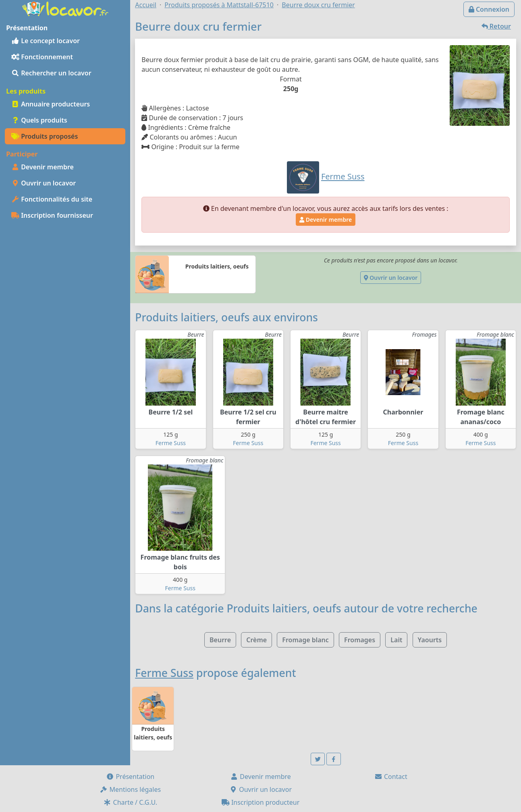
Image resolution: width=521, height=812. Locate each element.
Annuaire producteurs (51, 104)
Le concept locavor (46, 41)
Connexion (489, 9)
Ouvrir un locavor (44, 183)
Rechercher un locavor (51, 73)
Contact (391, 777)
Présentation (130, 777)
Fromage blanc (305, 640)
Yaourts (430, 640)
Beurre (220, 640)
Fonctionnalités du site (52, 199)
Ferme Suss (171, 443)
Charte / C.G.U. (130, 802)
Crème (256, 640)
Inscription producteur (261, 802)
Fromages (360, 640)
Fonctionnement (42, 57)
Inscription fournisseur (52, 215)
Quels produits (39, 120)
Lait (396, 640)
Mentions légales (130, 789)
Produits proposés (45, 136)
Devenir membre (43, 167)
